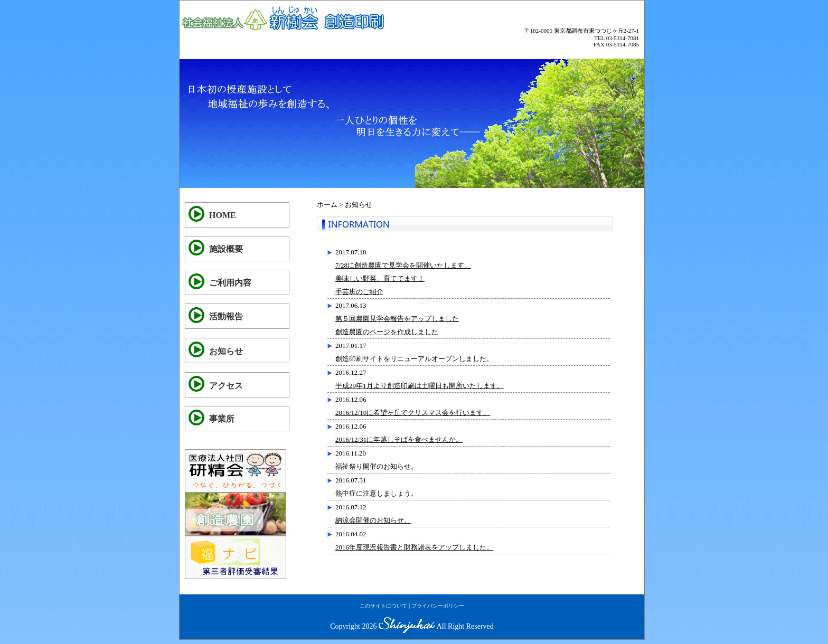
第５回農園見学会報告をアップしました (397, 319)
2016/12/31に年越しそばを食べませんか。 (399, 439)
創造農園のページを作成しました (387, 332)
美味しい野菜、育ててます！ (380, 278)
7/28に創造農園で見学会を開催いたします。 (403, 265)
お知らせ (226, 351)
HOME (223, 215)
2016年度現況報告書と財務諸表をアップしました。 (414, 547)
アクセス (226, 386)
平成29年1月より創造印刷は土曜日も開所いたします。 (420, 386)
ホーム (327, 205)
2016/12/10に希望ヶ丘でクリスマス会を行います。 (413, 413)
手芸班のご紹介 (359, 292)
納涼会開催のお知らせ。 (373, 520)
